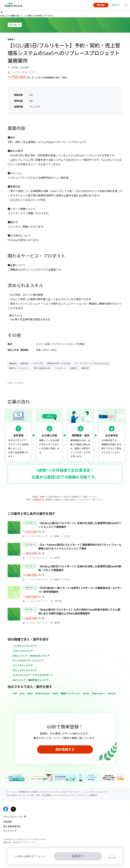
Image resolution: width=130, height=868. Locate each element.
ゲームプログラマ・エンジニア (28, 660)
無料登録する (65, 749)
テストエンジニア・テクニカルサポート (33, 675)
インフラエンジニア (23, 665)
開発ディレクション (71, 693)
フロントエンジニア (23, 651)
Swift (55, 693)
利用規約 (8, 822)
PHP (15, 693)
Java (22, 693)
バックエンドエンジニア (25, 646)
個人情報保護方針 (12, 826)
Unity (86, 693)
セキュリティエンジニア (25, 670)
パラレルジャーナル (13, 817)
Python (112, 693)
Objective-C (98, 693)
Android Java (42, 693)
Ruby (30, 693)
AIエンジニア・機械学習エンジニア (30, 680)
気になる (112, 858)
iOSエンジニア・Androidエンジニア (31, 656)
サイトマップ (10, 831)
